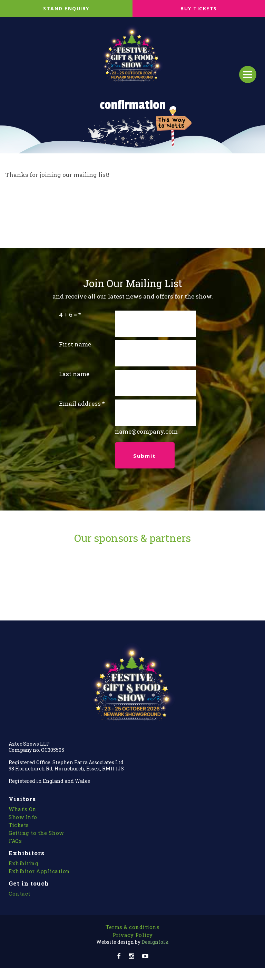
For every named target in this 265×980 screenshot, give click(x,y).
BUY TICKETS (199, 8)
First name (75, 344)
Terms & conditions (132, 927)
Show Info (23, 817)
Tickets (19, 825)
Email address (80, 403)
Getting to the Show (36, 833)
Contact (19, 893)
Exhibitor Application (39, 871)
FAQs (15, 841)
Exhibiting (23, 863)
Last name (74, 374)
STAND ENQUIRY (66, 8)
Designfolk (132, 942)
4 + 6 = (68, 315)
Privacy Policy (133, 935)
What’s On (23, 809)
